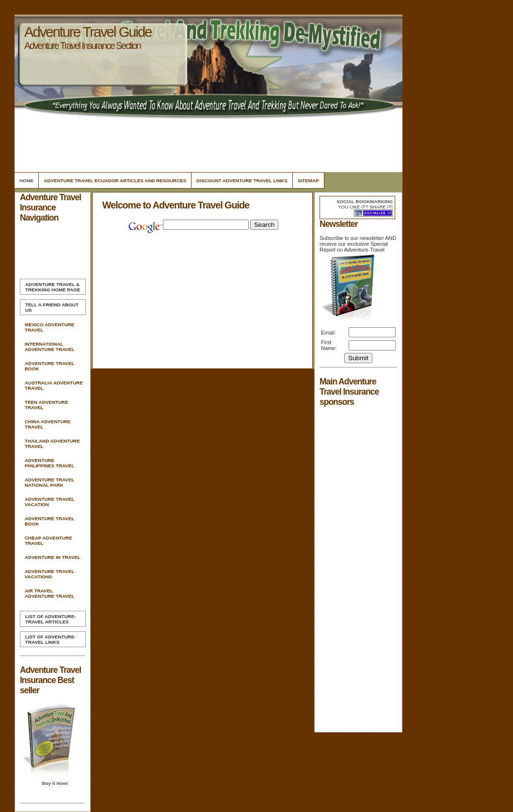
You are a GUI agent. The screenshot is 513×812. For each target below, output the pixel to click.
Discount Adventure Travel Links (242, 181)
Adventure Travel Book (49, 366)
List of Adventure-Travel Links (50, 639)
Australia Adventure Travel (54, 385)
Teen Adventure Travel (47, 405)
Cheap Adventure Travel (48, 541)
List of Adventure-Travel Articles (50, 619)
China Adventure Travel (48, 424)
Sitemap (308, 181)
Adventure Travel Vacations (49, 574)
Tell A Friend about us (52, 307)
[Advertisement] (207, 143)
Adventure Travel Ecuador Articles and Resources (115, 181)
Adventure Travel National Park (49, 482)
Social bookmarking (365, 201)
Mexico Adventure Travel (49, 327)
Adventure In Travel (53, 557)
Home (26, 181)
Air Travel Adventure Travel (49, 593)
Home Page (53, 287)
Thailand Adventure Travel (52, 444)
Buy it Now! (55, 783)
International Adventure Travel (49, 347)
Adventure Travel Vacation (49, 502)
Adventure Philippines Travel (49, 463)
